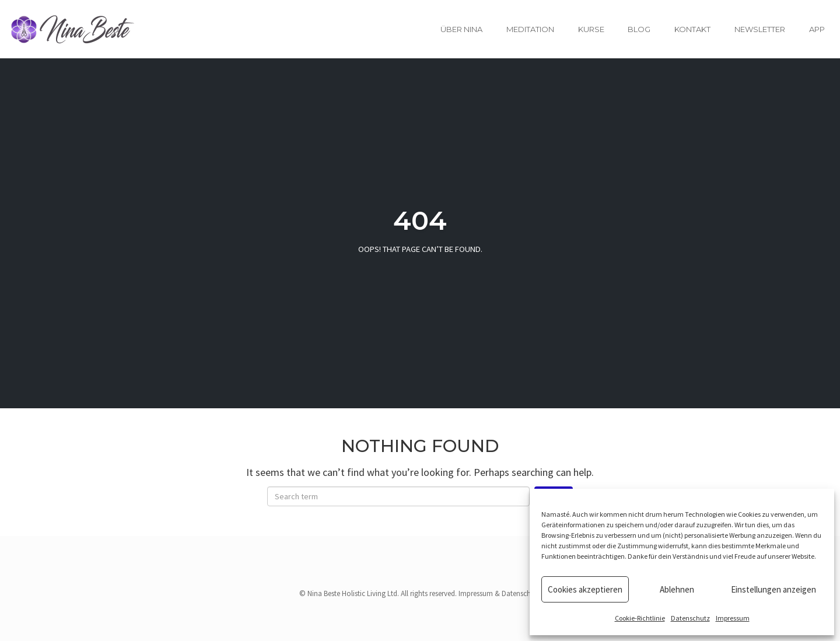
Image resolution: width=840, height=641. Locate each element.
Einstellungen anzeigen (773, 589)
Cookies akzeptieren (585, 589)
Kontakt (692, 29)
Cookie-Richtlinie (640, 618)
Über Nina (461, 29)
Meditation (530, 29)
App (817, 29)
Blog (639, 29)
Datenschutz (690, 618)
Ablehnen (677, 589)
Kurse (591, 29)
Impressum (733, 618)
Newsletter (760, 29)
